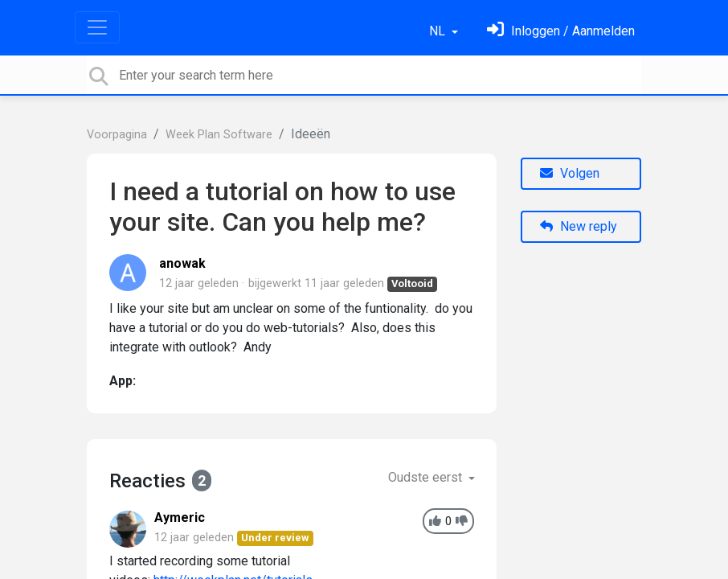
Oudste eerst (427, 477)
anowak (182, 263)
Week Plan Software (219, 135)
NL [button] (439, 31)
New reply (579, 226)
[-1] (462, 522)
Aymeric (180, 517)
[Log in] (561, 31)
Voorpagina (117, 135)
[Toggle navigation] (97, 27)
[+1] (435, 522)
